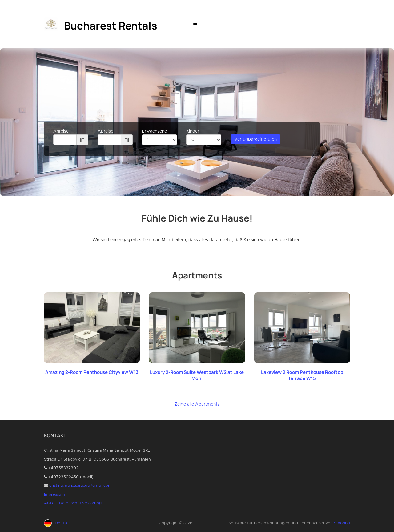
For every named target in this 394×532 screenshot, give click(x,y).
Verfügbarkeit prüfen (255, 139)
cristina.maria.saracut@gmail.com (80, 486)
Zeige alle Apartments (197, 404)
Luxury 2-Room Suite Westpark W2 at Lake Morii (197, 375)
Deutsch (63, 523)
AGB (48, 503)
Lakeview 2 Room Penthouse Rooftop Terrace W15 (302, 375)
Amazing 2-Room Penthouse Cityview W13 (92, 372)
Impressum (54, 495)
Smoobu (342, 523)
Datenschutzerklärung (80, 503)
